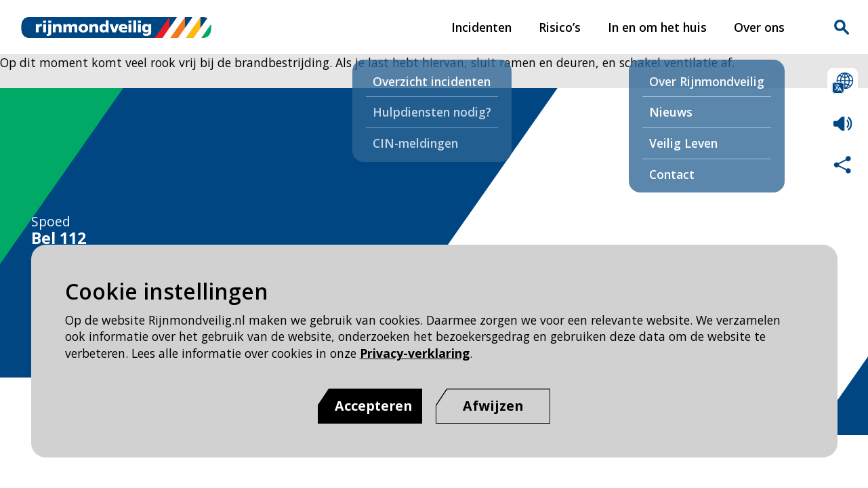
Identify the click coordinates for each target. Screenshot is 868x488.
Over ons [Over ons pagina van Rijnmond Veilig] (759, 27)
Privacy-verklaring (415, 353)
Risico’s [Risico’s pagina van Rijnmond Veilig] (560, 27)
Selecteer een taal (843, 83)
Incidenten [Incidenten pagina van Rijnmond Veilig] (481, 27)
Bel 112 (59, 239)
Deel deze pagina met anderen (843, 164)
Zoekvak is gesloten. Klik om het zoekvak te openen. (842, 27)
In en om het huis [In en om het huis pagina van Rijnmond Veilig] (657, 27)
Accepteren (373, 406)
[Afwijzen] (493, 406)
